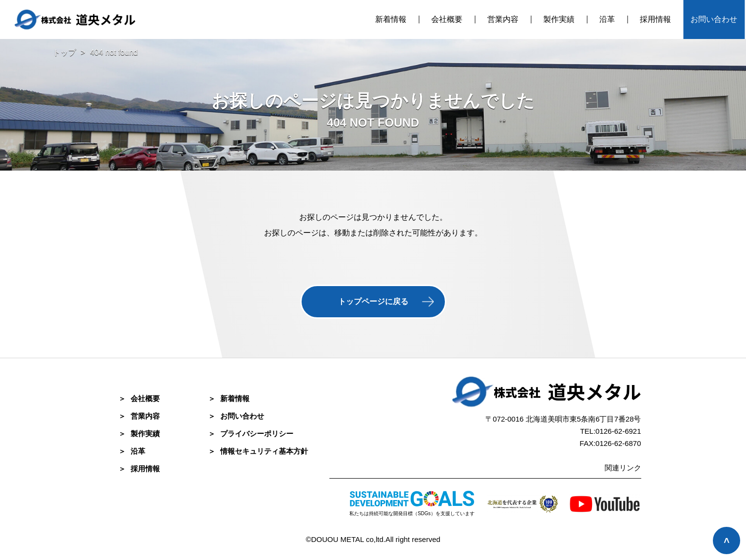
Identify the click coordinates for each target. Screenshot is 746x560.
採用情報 (655, 19)
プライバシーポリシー (251, 434)
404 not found (114, 52)
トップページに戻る (373, 301)
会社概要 (447, 19)
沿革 (607, 19)
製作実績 (559, 19)
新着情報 (391, 19)
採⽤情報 (139, 469)
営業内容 (503, 19)
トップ (64, 52)
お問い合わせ (714, 19)
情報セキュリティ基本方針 (258, 451)
